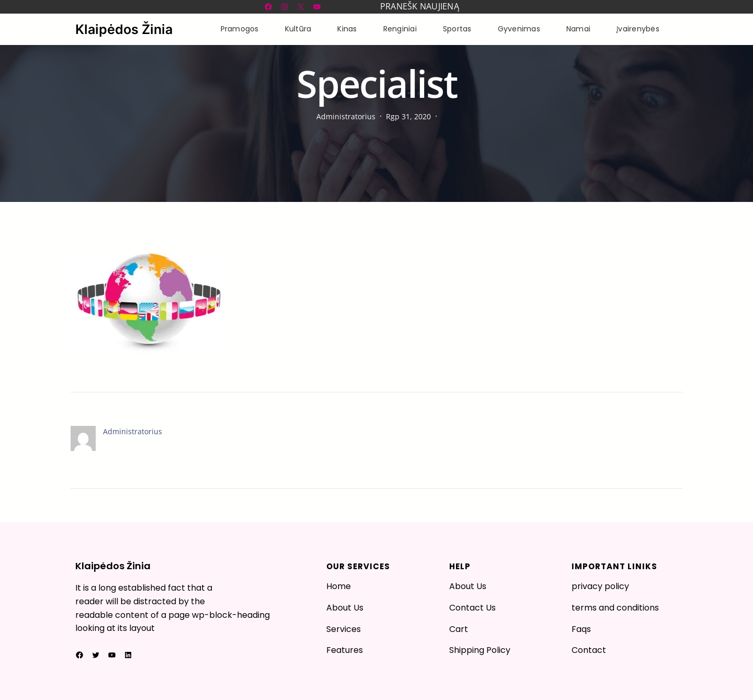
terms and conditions (615, 608)
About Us (345, 608)
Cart (459, 629)
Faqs (581, 629)
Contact (589, 650)
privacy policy (600, 586)
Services (344, 629)
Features (345, 650)
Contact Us (472, 608)
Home (339, 586)
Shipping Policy (480, 650)
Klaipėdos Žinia (124, 29)
